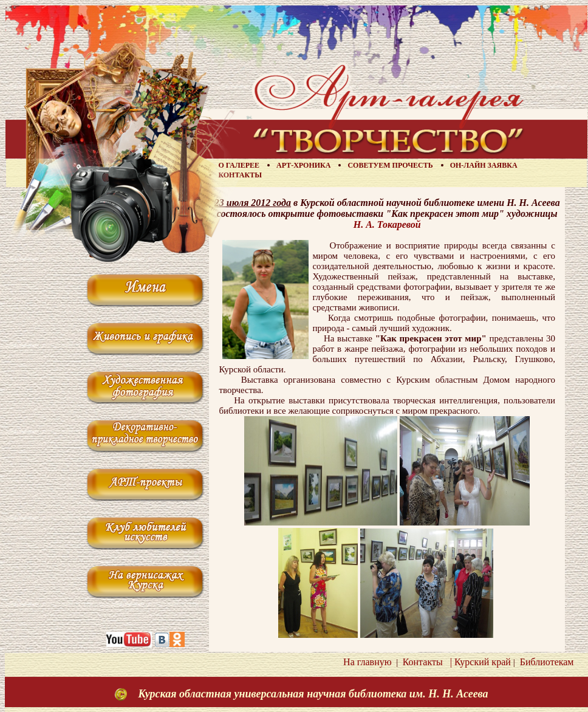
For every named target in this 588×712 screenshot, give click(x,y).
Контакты (240, 175)
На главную (367, 662)
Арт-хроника (303, 165)
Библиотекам (545, 662)
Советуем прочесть (390, 165)
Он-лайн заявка (484, 165)
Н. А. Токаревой (387, 224)
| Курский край (478, 662)
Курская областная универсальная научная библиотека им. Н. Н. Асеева (313, 694)
